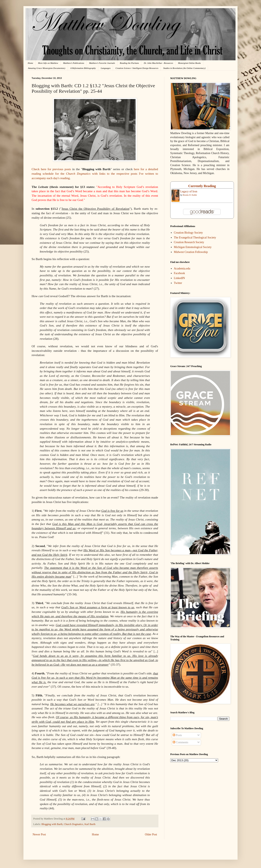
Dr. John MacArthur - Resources (158, 63)
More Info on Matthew (48, 63)
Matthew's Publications (74, 63)
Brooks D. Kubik (190, 195)
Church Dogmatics (74, 824)
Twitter (178, 283)
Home (30, 63)
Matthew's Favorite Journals (102, 63)
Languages (106, 68)
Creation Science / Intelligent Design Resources (137, 68)
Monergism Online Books (189, 63)
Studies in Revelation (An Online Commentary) (184, 68)
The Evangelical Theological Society (195, 238)
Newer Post (39, 834)
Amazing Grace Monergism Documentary (47, 68)
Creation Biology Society (188, 233)
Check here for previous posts (51, 169)
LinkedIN (179, 278)
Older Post (151, 834)
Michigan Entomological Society (193, 247)
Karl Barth (90, 824)
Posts (177, 735)
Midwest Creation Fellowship (191, 252)
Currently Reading (202, 186)
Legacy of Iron (189, 191)
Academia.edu (182, 269)
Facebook (179, 273)
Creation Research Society (189, 242)
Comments (180, 742)
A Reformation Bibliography (83, 68)
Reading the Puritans (129, 63)
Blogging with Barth (52, 824)
